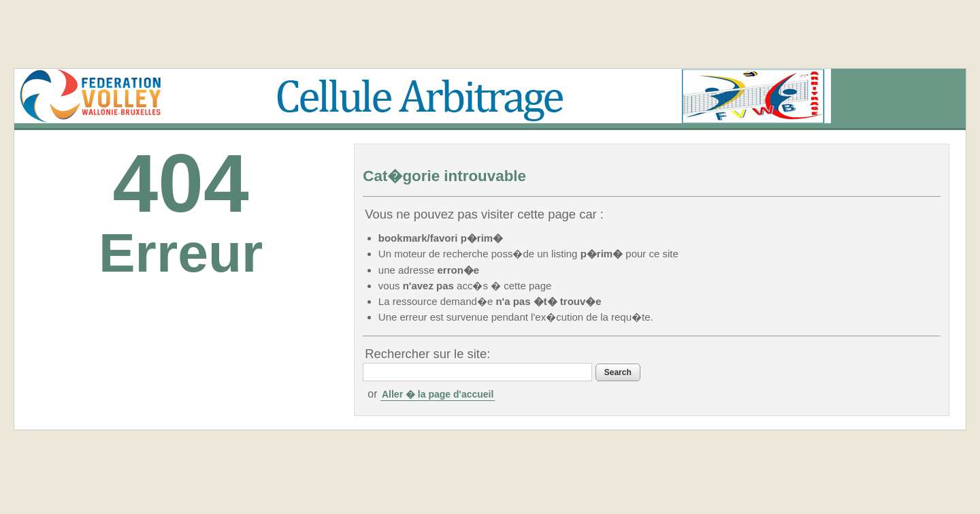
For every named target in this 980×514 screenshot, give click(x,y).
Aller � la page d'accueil (438, 394)
